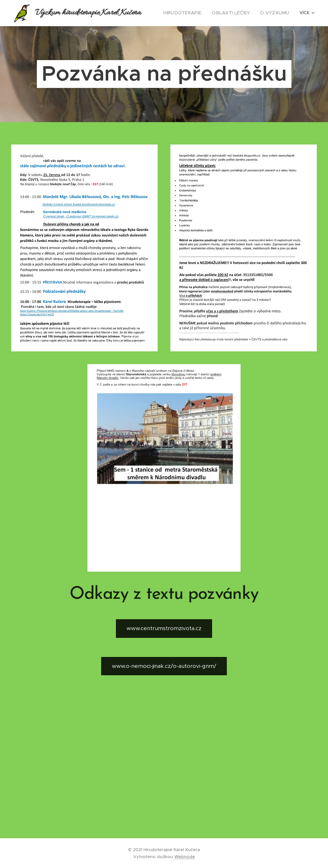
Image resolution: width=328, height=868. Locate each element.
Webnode (185, 857)
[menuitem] (192, 13)
